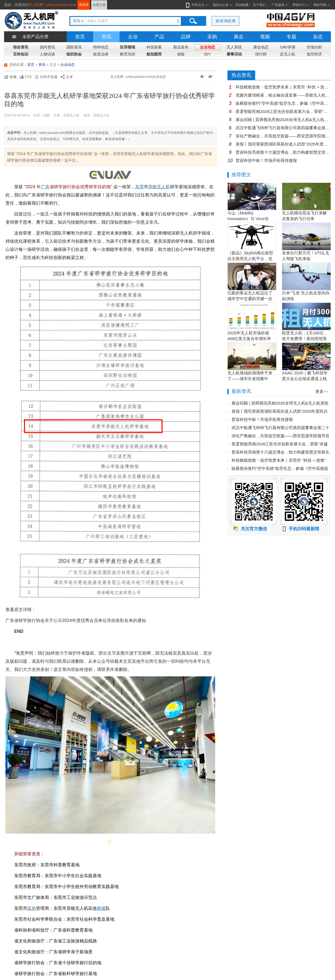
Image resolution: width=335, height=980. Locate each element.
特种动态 (101, 47)
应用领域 (127, 47)
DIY (207, 54)
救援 (101, 908)
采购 (212, 37)
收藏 (13, 77)
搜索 (193, 21)
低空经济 (314, 54)
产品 (159, 37)
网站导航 (320, 5)
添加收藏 (242, 5)
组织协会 (74, 54)
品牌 (186, 37)
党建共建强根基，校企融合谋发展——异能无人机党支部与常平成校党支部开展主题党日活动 (283, 95)
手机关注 (197, 5)
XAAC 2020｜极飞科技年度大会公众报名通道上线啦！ (305, 379)
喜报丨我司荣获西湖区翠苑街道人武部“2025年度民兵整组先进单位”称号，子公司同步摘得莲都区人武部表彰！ (283, 144)
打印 (28, 77)
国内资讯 (47, 47)
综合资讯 (21, 47)
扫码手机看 (49, 77)
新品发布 (181, 47)
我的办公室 (221, 5)
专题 (291, 37)
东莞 (139, 187)
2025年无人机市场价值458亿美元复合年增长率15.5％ (249, 339)
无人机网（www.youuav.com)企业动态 (138, 77)
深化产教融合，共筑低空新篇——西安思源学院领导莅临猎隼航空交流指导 (283, 136)
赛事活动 (234, 54)
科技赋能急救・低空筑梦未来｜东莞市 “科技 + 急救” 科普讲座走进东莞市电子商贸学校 (283, 87)
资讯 (106, 37)
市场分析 (314, 47)
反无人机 (288, 54)
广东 (45, 187)
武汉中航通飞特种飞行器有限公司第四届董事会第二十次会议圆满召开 (283, 128)
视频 (265, 37)
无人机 (163, 187)
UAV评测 (288, 47)
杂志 (318, 37)
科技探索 (154, 47)
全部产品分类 (35, 37)
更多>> (322, 392)
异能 (153, 187)
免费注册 (99, 5)
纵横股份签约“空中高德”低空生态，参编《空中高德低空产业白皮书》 (283, 103)
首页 (80, 37)
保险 (181, 54)
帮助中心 (299, 5)
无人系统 (234, 47)
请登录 (84, 5)
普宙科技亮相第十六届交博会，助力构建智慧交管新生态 (283, 152)
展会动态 (261, 47)
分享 (69, 77)
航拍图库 (154, 54)
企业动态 (208, 47)
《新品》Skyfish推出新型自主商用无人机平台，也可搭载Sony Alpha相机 (250, 259)
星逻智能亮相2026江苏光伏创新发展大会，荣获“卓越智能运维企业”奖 (283, 111)
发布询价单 (226, 21)
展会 (239, 37)
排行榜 (261, 54)
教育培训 (127, 54)
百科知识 (21, 54)
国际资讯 (74, 47)
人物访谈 (47, 54)
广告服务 (278, 5)
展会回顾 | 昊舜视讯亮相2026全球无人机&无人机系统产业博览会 (283, 120)
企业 (133, 37)
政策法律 (101, 54)
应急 (32, 908)
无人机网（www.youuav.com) (52, 5)
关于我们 (259, 5)
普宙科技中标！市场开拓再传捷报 (266, 160)
